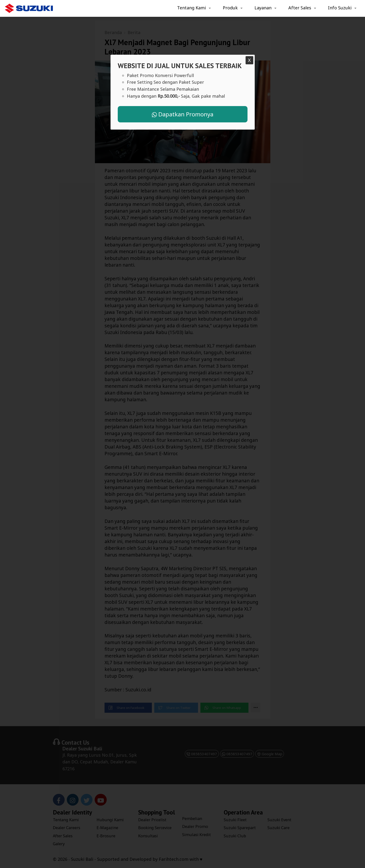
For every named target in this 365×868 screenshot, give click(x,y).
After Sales (300, 8)
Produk (230, 8)
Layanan (263, 8)
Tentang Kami (192, 8)
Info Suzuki (340, 8)
